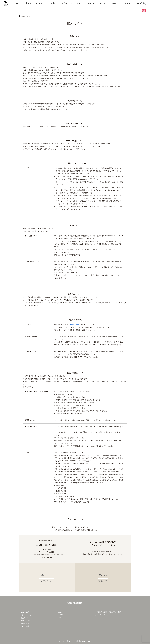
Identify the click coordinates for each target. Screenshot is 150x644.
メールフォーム (75, 324)
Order (60, 617)
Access (60, 614)
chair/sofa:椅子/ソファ (28, 623)
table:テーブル (26, 620)
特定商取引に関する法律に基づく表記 (108, 611)
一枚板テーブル (26, 615)
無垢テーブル (25, 617)
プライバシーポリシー (103, 614)
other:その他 (25, 626)
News (60, 611)
